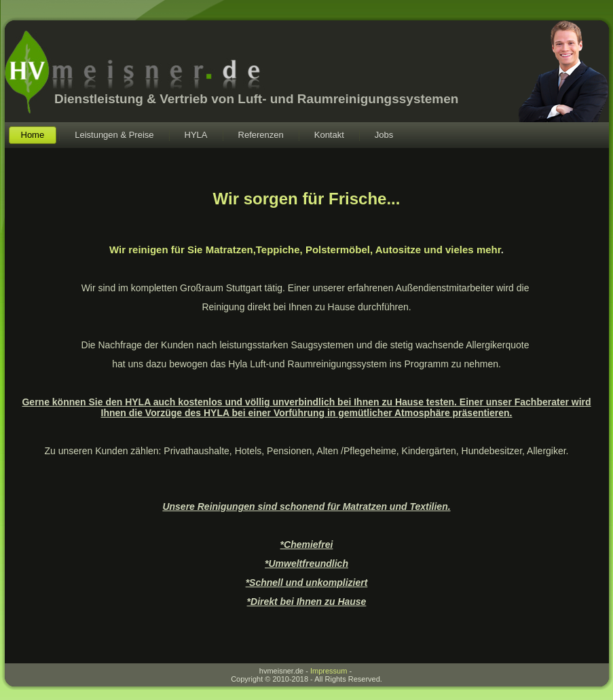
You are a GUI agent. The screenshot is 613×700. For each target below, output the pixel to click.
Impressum (329, 671)
